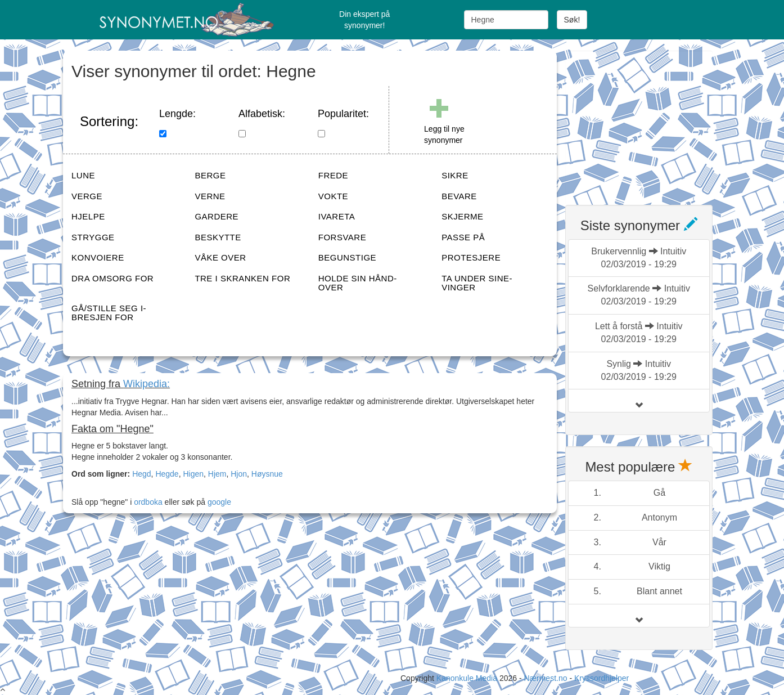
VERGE (87, 196)
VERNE (210, 196)
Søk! (572, 20)
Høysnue (267, 474)
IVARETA (337, 216)
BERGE (210, 175)
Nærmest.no (545, 678)
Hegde (167, 474)
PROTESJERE (471, 257)
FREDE (333, 175)
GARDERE (217, 216)
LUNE (83, 175)
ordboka (147, 502)
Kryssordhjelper (601, 678)
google (219, 502)
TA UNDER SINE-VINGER (477, 283)
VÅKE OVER (220, 257)
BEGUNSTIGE (347, 257)
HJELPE (88, 216)
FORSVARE (342, 237)
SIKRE (455, 175)
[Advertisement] (650, 121)
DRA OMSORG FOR (112, 278)
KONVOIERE (98, 257)
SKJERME (462, 216)
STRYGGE (93, 237)
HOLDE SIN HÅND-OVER (358, 283)
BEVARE (459, 196)
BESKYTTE (218, 237)
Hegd (141, 474)
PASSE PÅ (463, 237)
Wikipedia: (147, 384)
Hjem (217, 474)
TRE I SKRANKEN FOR (242, 278)
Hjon (239, 474)
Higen (193, 474)
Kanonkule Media (468, 678)
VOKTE (333, 196)
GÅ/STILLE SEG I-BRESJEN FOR (109, 313)
